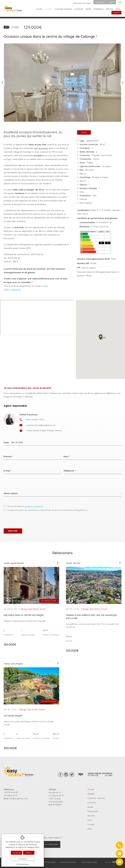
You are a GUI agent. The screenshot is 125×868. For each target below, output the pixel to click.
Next (123, 83)
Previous (2, 83)
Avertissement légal (68, 862)
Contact (116, 13)
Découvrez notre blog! (82, 3)
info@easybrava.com (18, 799)
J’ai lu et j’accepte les (25, 506)
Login (111, 2)
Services (109, 9)
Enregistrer (100, 2)
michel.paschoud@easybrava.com (41, 425)
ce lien (45, 286)
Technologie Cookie (89, 862)
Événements (98, 9)
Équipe (88, 9)
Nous (118, 9)
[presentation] (22, 520)
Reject (29, 853)
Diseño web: (113, 862)
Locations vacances (63, 9)
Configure (23, 859)
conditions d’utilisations (34, 506)
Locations (79, 9)
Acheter (48, 9)
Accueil (39, 9)
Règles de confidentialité (45, 862)
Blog (90, 829)
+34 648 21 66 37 (37, 420)
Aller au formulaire (49, 844)
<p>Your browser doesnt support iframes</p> (37, 318)
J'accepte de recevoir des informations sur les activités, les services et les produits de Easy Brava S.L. (47, 510)
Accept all (16, 853)
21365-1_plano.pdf (12, 290)
